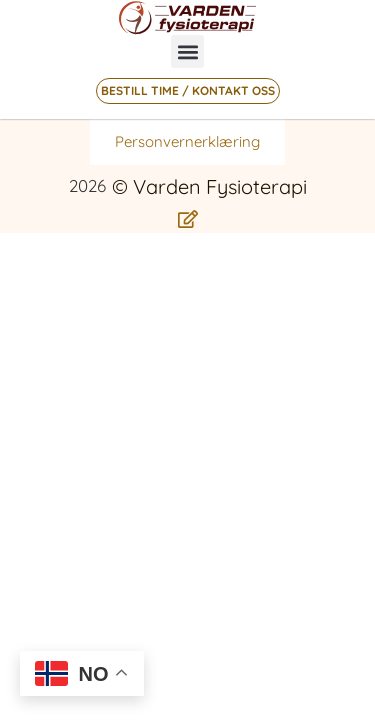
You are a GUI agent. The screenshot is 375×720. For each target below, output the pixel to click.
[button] (187, 51)
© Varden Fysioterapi (209, 186)
